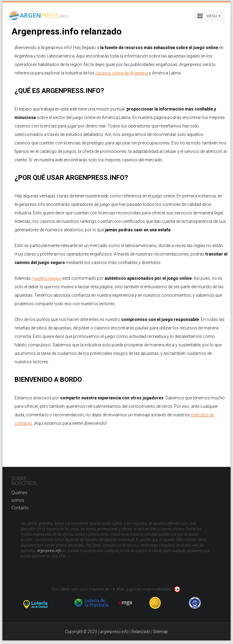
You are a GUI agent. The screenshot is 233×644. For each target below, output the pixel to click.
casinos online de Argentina (122, 73)
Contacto (20, 508)
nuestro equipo (47, 278)
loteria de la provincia (91, 603)
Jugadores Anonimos (155, 603)
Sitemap (161, 632)
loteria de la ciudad (43, 603)
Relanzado (141, 632)
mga (125, 603)
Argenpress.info (49, 551)
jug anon (195, 603)
